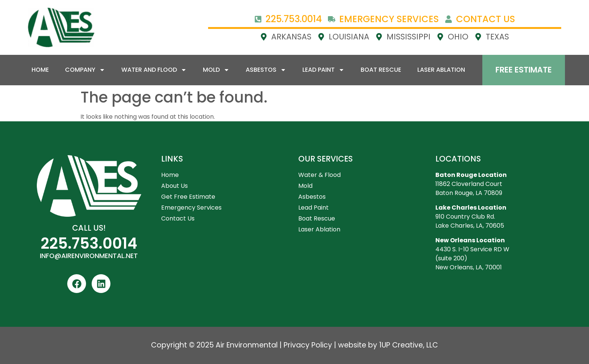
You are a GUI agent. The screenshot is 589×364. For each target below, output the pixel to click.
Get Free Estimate (188, 197)
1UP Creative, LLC (409, 345)
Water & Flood (319, 175)
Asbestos (266, 70)
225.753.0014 (89, 243)
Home (40, 70)
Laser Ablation (441, 70)
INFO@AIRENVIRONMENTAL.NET (89, 256)
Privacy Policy (308, 345)
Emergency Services (191, 208)
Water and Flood (154, 70)
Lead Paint (323, 70)
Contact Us (178, 218)
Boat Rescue (381, 70)
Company (85, 70)
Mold (216, 70)
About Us (174, 186)
